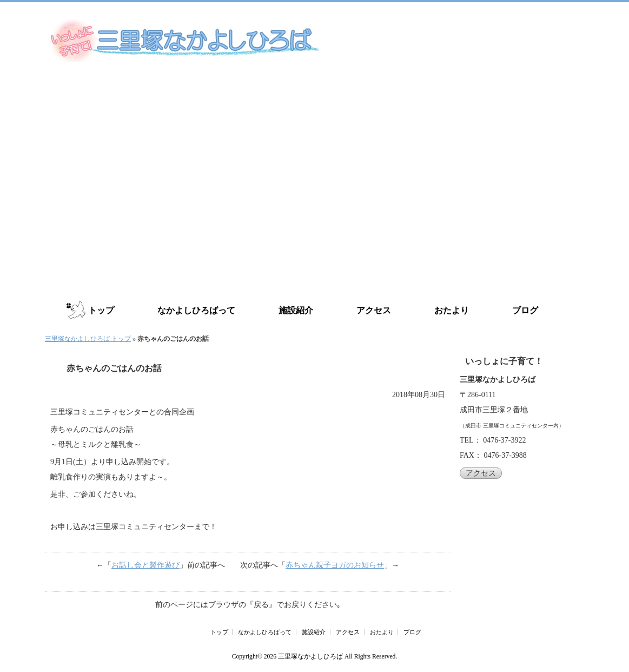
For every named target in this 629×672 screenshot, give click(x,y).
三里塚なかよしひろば (310, 657)
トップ (101, 310)
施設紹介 (296, 310)
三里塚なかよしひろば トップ (88, 339)
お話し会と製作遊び (145, 565)
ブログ (525, 310)
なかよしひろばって (196, 310)
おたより (452, 310)
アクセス (374, 310)
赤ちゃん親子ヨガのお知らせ (335, 565)
